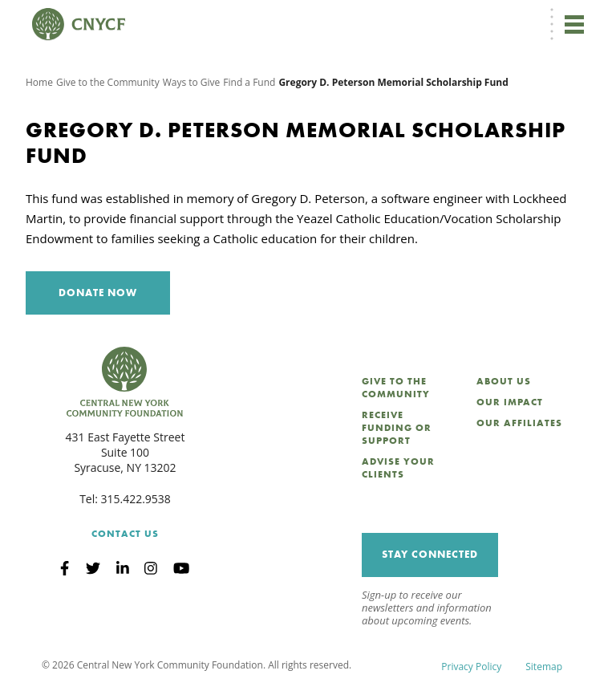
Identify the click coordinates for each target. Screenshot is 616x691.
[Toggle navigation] (574, 24)
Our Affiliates (519, 423)
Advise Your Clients (398, 468)
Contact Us (125, 534)
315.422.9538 (136, 499)
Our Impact (510, 402)
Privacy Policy (471, 667)
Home (39, 82)
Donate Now (98, 293)
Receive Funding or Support (397, 428)
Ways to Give (192, 82)
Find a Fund (249, 82)
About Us (504, 381)
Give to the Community (108, 82)
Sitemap (544, 667)
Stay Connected (430, 554)
